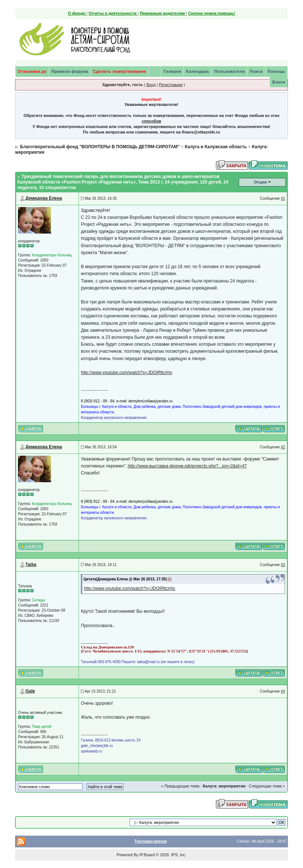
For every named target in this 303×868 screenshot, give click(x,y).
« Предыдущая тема (180, 786)
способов (151, 121)
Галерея (172, 71)
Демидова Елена (44, 198)
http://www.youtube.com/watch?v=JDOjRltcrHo (126, 373)
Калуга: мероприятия (224, 786)
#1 (283, 198)
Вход (151, 85)
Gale (30, 691)
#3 (283, 565)
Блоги (279, 82)
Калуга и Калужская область (216, 147)
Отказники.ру (32, 71)
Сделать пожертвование (119, 71)
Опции (260, 182)
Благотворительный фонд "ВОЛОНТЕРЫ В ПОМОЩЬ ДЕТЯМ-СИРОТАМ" (100, 147)
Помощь (277, 71)
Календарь (198, 71)
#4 (283, 691)
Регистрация (171, 85)
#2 (283, 447)
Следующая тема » (267, 786)
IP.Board (147, 855)
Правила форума (70, 71)
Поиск (256, 71)
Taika (31, 565)
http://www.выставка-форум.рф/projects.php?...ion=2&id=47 (187, 466)
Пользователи (230, 71)
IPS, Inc (178, 855)
